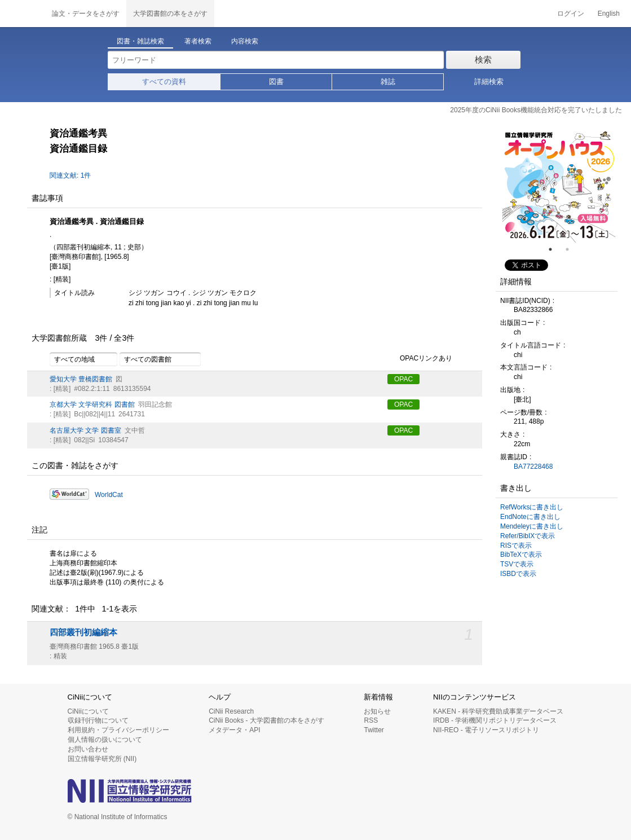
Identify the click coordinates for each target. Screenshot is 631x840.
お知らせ (377, 711)
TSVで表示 (517, 564)
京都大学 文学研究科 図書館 (92, 404)
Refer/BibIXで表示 (528, 536)
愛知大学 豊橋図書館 (81, 379)
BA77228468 (533, 467)
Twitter (374, 730)
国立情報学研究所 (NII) (102, 759)
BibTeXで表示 (521, 555)
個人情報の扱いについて (105, 740)
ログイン (571, 14)
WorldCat (109, 495)
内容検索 (245, 41)
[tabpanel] (559, 186)
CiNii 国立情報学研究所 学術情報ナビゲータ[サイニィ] (23, 14)
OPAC (403, 379)
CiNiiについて (88, 711)
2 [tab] (572, 249)
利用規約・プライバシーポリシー (118, 730)
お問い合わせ (88, 749)
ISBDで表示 (518, 574)
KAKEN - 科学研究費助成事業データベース (498, 711)
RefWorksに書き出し (532, 507)
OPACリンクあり (420, 359)
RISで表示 (516, 546)
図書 (276, 82)
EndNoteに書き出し (530, 517)
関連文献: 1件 (70, 175)
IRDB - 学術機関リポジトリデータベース (495, 720)
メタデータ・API (234, 730)
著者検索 (198, 41)
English (609, 14)
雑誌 (388, 82)
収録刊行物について (98, 720)
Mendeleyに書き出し (532, 526)
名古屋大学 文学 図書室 (85, 430)
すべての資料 (164, 82)
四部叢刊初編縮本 (83, 632)
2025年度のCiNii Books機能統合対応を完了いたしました (536, 110)
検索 (483, 60)
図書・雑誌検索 (140, 41)
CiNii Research (231, 711)
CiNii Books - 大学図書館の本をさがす (266, 720)
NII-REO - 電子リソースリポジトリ (486, 730)
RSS (371, 720)
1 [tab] (555, 249)
